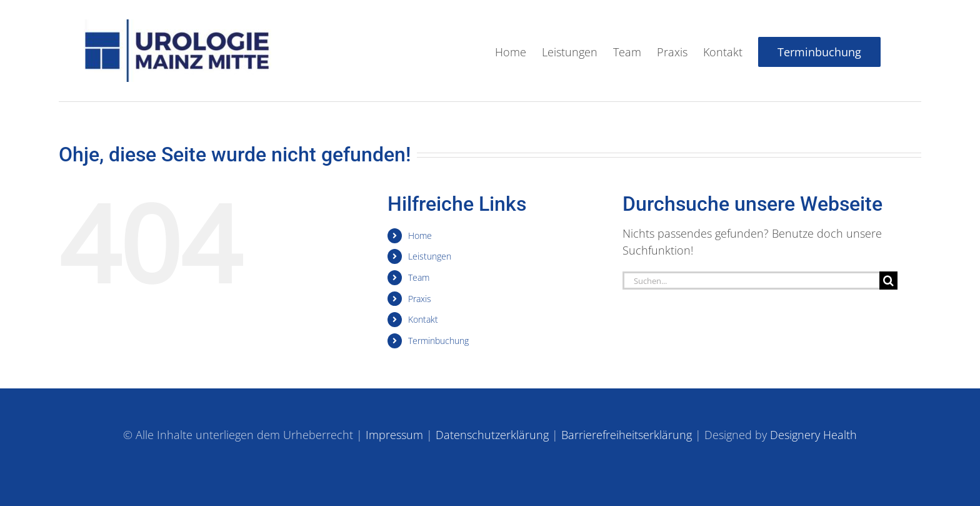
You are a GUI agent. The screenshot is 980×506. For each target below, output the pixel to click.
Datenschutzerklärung (492, 435)
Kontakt (423, 319)
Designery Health (813, 435)
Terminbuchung (438, 340)
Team (419, 277)
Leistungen (430, 256)
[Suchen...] (751, 280)
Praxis (420, 298)
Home (420, 235)
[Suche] (888, 280)
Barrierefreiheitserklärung (627, 435)
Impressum (394, 435)
